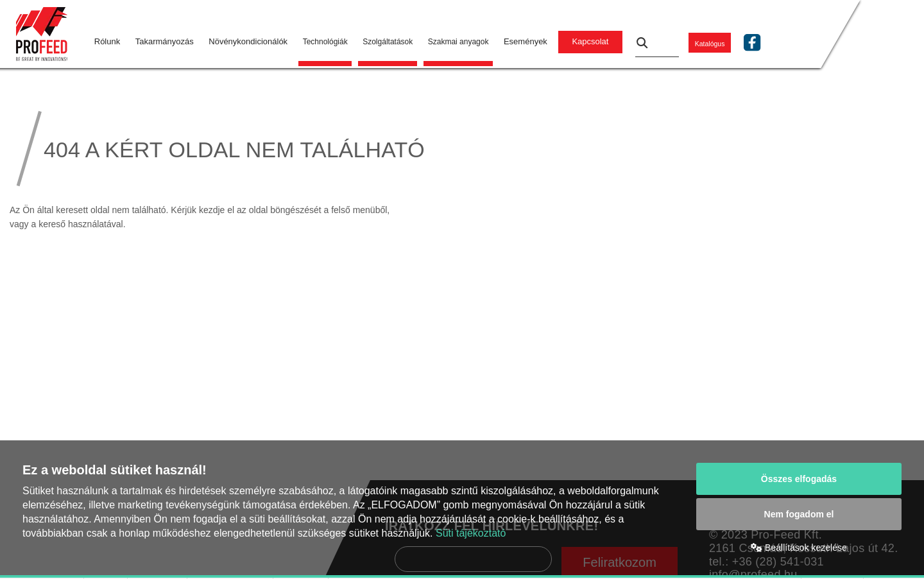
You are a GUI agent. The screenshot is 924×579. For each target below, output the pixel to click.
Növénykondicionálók (248, 41)
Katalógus (710, 43)
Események (526, 41)
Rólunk (107, 41)
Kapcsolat (590, 41)
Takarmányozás (165, 41)
